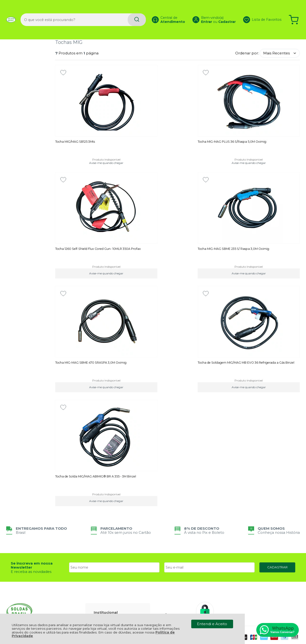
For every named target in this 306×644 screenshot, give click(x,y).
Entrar (201, 13)
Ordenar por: (247, 53)
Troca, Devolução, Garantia (111, 536)
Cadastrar (221, 13)
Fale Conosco (109, 514)
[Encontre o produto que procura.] (125, 11)
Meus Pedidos (109, 553)
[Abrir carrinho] (294, 11)
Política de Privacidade (117, 506)
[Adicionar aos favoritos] (63, 73)
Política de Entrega (113, 510)
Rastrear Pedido (111, 561)
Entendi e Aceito (212, 624)
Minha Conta (108, 557)
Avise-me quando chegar (94, 163)
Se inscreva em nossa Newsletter (32, 451)
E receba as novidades (31, 457)
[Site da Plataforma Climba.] (153, 605)
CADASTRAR (277, 453)
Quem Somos (109, 518)
